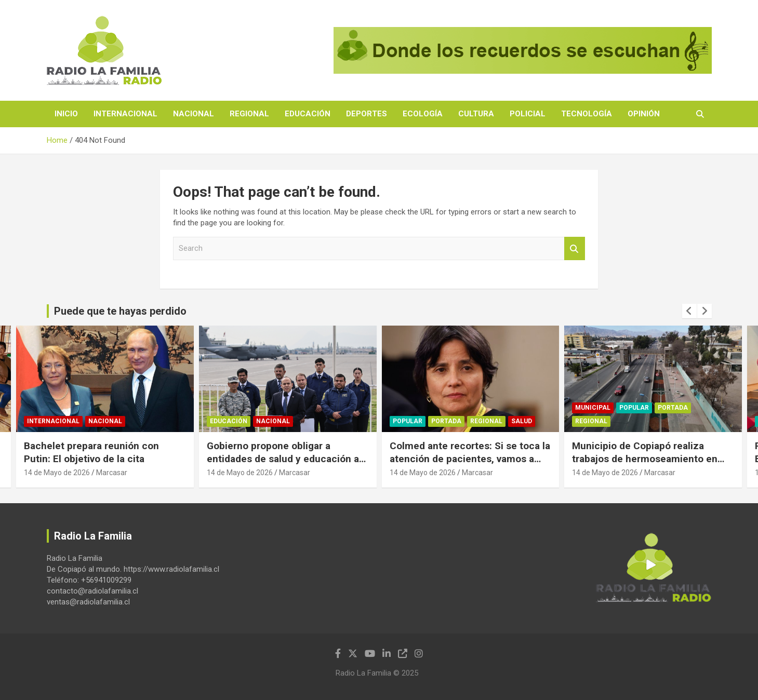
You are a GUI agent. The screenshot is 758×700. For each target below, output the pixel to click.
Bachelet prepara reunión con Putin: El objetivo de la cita (91, 452)
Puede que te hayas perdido (120, 311)
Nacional (194, 114)
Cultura (476, 114)
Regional (249, 114)
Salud (522, 421)
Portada (446, 421)
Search (575, 248)
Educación (308, 114)
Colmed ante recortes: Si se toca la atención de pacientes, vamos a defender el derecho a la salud (470, 459)
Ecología (423, 114)
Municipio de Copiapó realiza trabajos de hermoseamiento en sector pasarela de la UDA (645, 459)
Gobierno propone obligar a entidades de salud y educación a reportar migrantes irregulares (283, 459)
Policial (528, 114)
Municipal (593, 408)
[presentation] (689, 311)
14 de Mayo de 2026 (57, 473)
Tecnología (587, 114)
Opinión (644, 114)
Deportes (367, 114)
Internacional (125, 114)
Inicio (66, 114)
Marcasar (112, 473)
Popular (408, 421)
